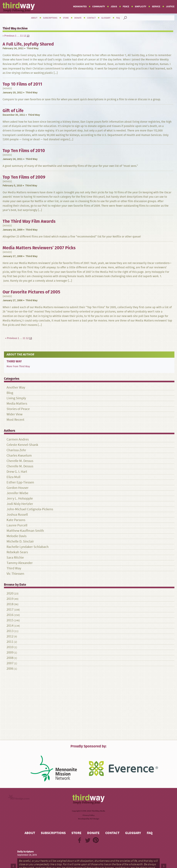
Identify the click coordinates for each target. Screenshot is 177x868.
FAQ (118, 18)
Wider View (15, 414)
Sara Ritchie (15, 558)
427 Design (94, 819)
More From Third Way (18, 366)
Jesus (114, 6)
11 (21, 36)
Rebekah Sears (17, 552)
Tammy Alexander (20, 563)
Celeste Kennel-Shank (22, 445)
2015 (10, 620)
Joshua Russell (17, 515)
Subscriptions (50, 18)
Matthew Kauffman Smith (25, 531)
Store (66, 18)
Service (156, 6)
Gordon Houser (18, 488)
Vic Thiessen (15, 574)
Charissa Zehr (16, 450)
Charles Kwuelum (19, 455)
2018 (10, 604)
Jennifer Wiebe (17, 493)
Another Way (16, 387)
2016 (10, 615)
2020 (10, 593)
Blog (10, 393)
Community (99, 6)
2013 (10, 631)
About (34, 18)
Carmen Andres (18, 439)
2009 (10, 652)
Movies (7, 88)
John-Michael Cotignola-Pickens (30, 509)
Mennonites (80, 6)
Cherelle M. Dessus (20, 461)
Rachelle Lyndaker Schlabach (28, 547)
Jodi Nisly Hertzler (20, 504)
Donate (78, 18)
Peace (126, 6)
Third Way (33, 48)
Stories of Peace (18, 409)
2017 (10, 609)
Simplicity (141, 6)
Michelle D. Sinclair (20, 541)
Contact (91, 18)
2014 (10, 626)
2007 (10, 663)
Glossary (106, 18)
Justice (170, 6)
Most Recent (15, 420)
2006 (10, 669)
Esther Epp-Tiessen (20, 482)
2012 (10, 636)
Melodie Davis (17, 536)
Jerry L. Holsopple (20, 498)
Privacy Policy (89, 815)
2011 (10, 642)
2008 (10, 658)
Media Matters (17, 404)
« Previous (9, 36)
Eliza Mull (13, 477)
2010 (10, 647)
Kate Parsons (16, 520)
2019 (10, 599)
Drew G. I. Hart (17, 472)
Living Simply (16, 398)
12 (25, 36)
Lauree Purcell (17, 525)
